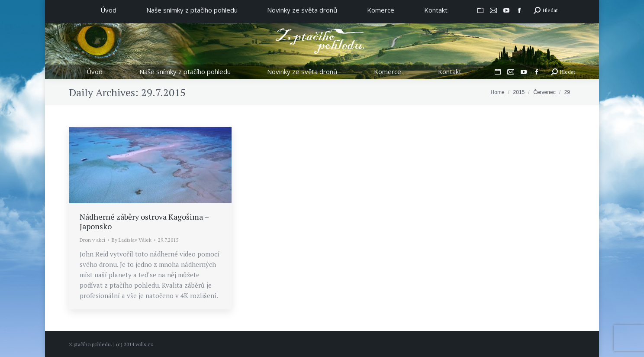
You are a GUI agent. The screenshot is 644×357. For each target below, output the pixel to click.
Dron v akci (92, 240)
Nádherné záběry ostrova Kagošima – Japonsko (144, 221)
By (132, 240)
